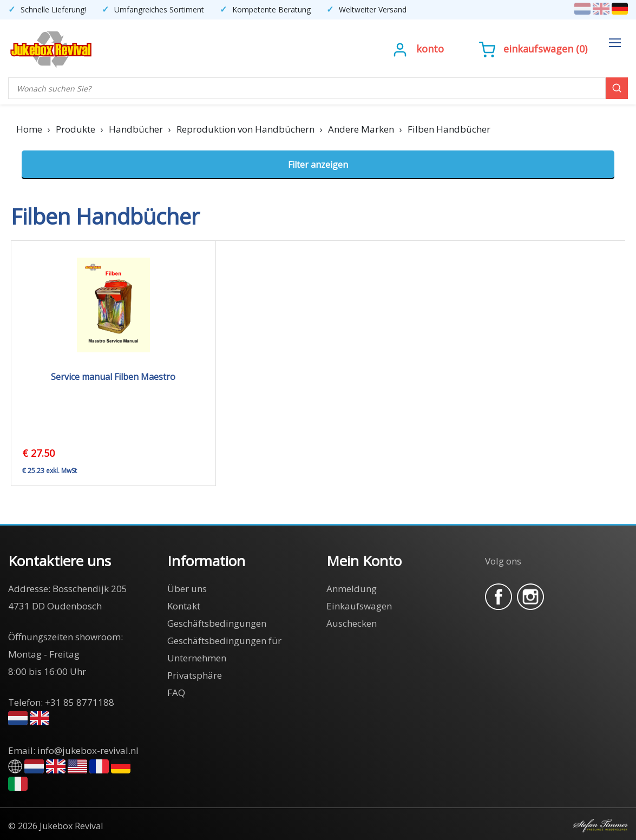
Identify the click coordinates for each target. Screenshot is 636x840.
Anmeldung (352, 589)
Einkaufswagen (538, 49)
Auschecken (352, 623)
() (533, 49)
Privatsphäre (195, 675)
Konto (430, 49)
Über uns (187, 589)
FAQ (176, 693)
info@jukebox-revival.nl (88, 750)
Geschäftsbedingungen (217, 623)
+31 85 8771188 (80, 702)
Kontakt (184, 606)
